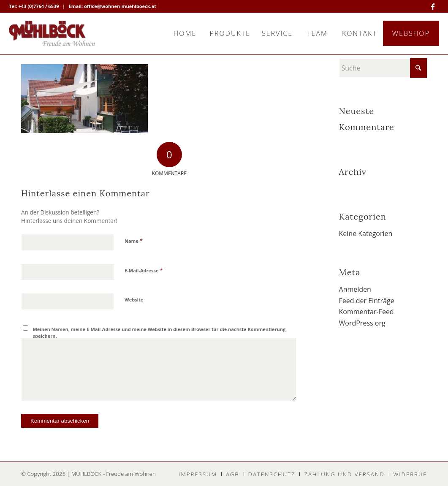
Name (134, 241)
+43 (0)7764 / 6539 (38, 6)
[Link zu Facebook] (433, 6)
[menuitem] (185, 33)
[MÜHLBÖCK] (52, 33)
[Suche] (383, 68)
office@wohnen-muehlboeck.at (120, 6)
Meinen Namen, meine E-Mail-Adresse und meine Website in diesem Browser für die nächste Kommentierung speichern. (159, 333)
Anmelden (355, 289)
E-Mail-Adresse (144, 270)
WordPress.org (362, 323)
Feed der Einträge (367, 301)
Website (134, 300)
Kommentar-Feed (367, 312)
